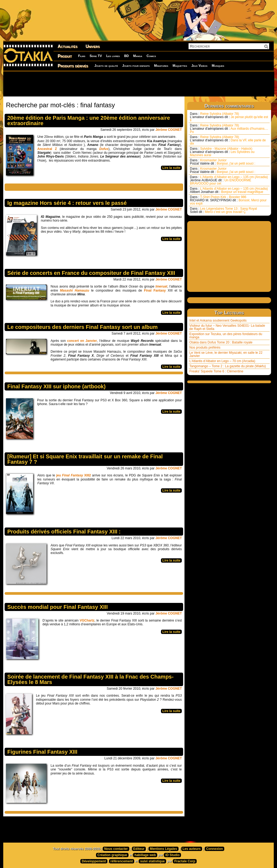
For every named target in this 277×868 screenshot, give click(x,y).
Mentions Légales (164, 849)
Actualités (67, 46)
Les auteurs (192, 849)
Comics (151, 56)
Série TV (96, 56)
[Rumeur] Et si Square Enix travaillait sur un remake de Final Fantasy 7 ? (85, 459)
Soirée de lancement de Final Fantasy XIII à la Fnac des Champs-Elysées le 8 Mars (90, 679)
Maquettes (180, 66)
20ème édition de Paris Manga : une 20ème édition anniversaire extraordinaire (89, 121)
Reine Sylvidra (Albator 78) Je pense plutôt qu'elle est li (229, 117)
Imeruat (161, 286)
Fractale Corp (185, 861)
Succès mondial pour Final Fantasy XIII (57, 607)
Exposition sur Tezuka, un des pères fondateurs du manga (226, 336)
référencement (122, 861)
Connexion (215, 849)
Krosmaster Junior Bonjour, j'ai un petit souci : (223, 162)
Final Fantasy (155, 291)
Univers (93, 46)
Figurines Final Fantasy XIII (42, 752)
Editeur (139, 849)
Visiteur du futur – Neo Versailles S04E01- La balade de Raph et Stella (227, 327)
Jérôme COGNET (169, 130)
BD (126, 56)
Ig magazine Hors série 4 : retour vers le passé (67, 203)
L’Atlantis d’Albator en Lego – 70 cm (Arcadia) (222, 361)
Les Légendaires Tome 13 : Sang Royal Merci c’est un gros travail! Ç (223, 210)
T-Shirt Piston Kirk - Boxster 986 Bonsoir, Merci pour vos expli (228, 200)
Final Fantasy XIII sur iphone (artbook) (56, 386)
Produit (65, 56)
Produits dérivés (73, 66)
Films (82, 56)
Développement (94, 861)
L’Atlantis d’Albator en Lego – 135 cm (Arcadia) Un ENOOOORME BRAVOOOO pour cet (229, 180)
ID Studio (172, 855)
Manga (138, 56)
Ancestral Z (47, 149)
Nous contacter (116, 849)
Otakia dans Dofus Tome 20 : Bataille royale (221, 342)
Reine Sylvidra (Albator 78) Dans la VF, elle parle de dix (228, 140)
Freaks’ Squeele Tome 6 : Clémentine (216, 371)
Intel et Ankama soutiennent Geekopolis (218, 321)
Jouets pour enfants (136, 66)
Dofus (104, 149)
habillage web (145, 855)
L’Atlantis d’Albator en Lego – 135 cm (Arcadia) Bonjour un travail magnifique (229, 190)
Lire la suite (171, 168)
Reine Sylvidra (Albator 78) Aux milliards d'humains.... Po (229, 129)
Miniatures (161, 66)
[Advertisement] (138, 84)
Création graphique (112, 855)
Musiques (218, 66)
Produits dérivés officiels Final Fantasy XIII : (64, 532)
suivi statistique (152, 861)
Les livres (113, 56)
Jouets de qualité (106, 66)
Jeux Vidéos (199, 66)
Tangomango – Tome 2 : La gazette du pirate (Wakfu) (228, 366)
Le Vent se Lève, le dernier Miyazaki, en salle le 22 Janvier (226, 354)
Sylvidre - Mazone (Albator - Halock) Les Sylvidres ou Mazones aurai (222, 152)
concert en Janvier (82, 341)
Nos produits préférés (205, 348)
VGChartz (87, 620)
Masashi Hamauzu (76, 291)
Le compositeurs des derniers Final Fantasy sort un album (83, 327)
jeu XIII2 (74, 475)
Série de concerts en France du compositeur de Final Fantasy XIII (91, 273)
